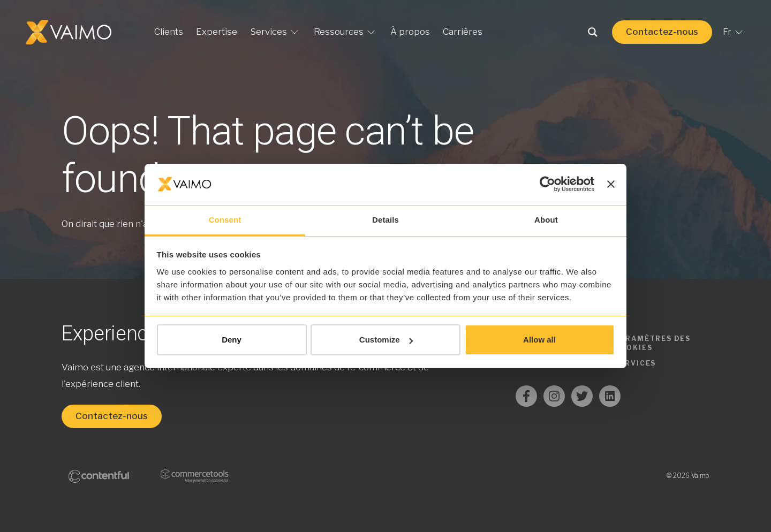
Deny (232, 340)
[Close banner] (611, 184)
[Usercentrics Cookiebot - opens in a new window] (547, 184)
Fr (734, 32)
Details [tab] (385, 220)
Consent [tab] (225, 220)
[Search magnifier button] (593, 32)
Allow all (539, 340)
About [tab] (546, 220)
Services (635, 363)
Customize (386, 340)
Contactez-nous (662, 32)
